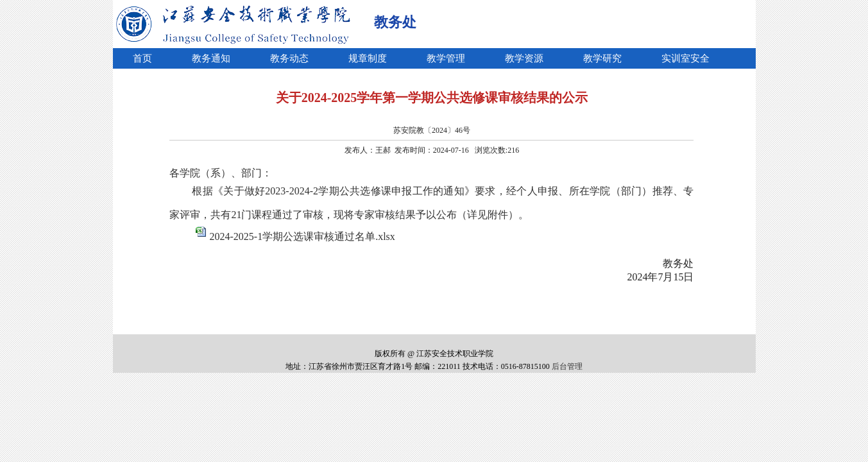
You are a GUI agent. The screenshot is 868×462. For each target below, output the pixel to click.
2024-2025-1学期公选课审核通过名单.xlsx (302, 236)
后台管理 (567, 366)
